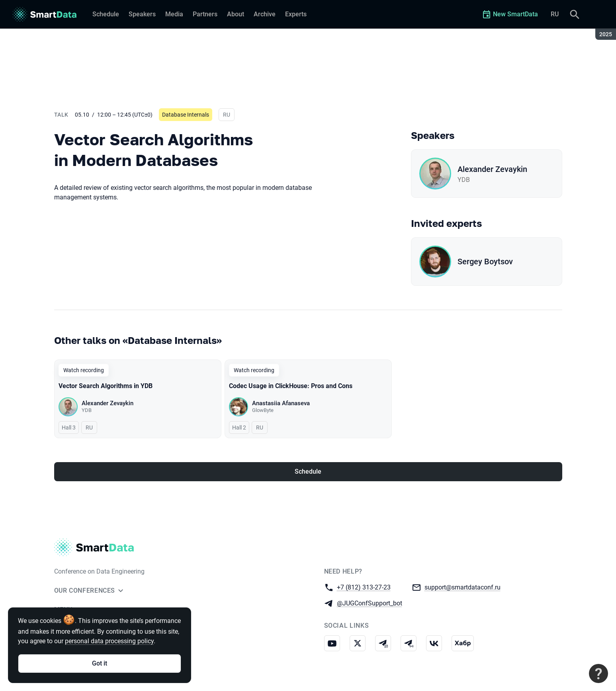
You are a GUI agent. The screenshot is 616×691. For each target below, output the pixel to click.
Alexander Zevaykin (492, 169)
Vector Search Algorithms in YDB (106, 386)
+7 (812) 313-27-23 (364, 587)
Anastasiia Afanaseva (281, 403)
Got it (100, 663)
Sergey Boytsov (485, 262)
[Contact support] (598, 673)
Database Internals (186, 115)
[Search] (575, 14)
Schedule (308, 471)
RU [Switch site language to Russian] (555, 14)
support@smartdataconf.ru (462, 587)
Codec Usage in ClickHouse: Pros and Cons (291, 386)
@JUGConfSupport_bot (370, 603)
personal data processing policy (109, 641)
